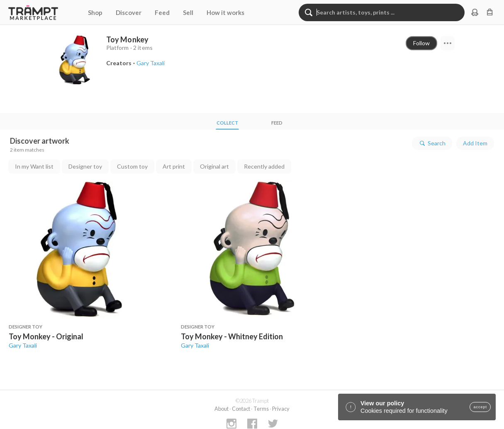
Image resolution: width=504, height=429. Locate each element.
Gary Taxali (23, 345)
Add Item (475, 143)
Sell (188, 12)
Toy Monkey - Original (46, 336)
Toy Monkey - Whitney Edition (232, 336)
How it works (225, 12)
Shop (95, 12)
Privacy (281, 409)
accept (480, 407)
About (222, 409)
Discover (129, 12)
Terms (261, 409)
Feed (162, 12)
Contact (241, 409)
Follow (421, 43)
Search (432, 143)
